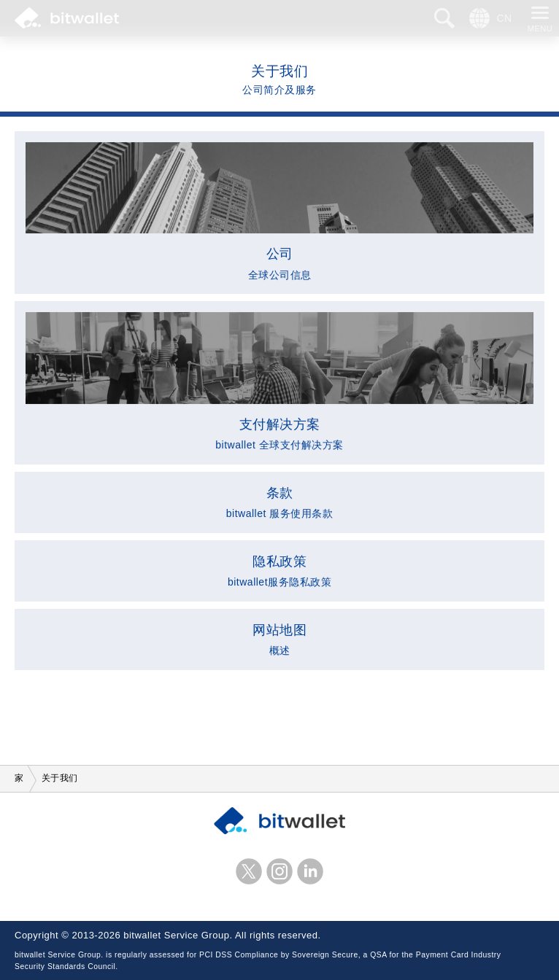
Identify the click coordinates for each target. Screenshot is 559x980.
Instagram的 (279, 871)
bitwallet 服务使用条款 (279, 501)
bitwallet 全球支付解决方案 (279, 382)
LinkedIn (310, 871)
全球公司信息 (279, 212)
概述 (279, 638)
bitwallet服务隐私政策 (279, 570)
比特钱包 (67, 18)
